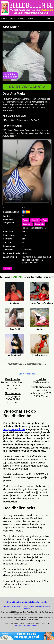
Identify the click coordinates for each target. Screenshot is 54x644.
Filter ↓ (50, 19)
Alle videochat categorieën (34, 228)
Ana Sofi (15, 329)
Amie (39, 329)
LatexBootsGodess (39, 303)
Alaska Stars (39, 355)
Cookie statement (44, 606)
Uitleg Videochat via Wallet (18, 602)
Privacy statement (29, 606)
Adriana (15, 303)
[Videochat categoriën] (35, 18)
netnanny (35, 625)
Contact (27, 608)
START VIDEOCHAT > (27, 87)
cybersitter (19, 625)
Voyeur (21, 19)
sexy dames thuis (14, 429)
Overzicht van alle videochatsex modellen (27, 364)
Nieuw (30, 19)
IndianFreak (15, 355)
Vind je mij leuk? (10, 75)
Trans (13, 19)
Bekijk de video (27, 172)
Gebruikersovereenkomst (12, 606)
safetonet (27, 625)
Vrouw (4, 19)
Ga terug (7, 269)
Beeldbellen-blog (40, 602)
